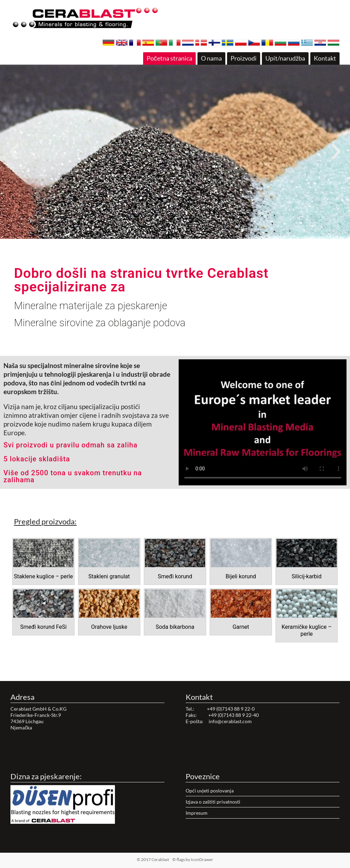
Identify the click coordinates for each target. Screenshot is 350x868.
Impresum (197, 813)
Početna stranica (169, 58)
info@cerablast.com (230, 721)
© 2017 (164, 859)
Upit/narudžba (285, 58)
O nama (211, 58)
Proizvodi (244, 58)
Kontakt (325, 58)
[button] (169, 235)
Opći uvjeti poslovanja (210, 791)
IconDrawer (202, 859)
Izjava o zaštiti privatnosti (213, 802)
